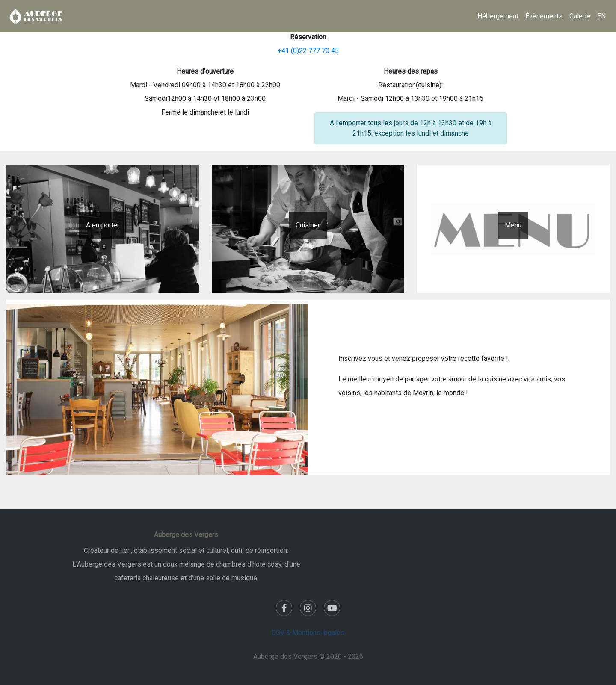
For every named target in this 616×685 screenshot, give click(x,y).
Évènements (544, 16)
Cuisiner (308, 225)
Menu (513, 225)
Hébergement (498, 16)
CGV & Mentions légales (308, 633)
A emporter (103, 225)
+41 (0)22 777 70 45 (308, 51)
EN (601, 16)
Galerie (580, 16)
